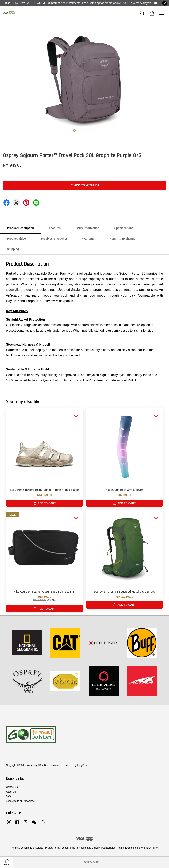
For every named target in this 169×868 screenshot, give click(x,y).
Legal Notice (68, 848)
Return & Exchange (122, 239)
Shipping (13, 249)
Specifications (124, 228)
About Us (11, 792)
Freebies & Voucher (54, 239)
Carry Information (87, 228)
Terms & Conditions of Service (27, 848)
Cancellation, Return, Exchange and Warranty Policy (130, 848)
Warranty (88, 239)
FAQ (8, 796)
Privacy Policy (53, 848)
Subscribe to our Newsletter (21, 801)
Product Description (20, 228)
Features (55, 228)
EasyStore (83, 765)
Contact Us (12, 787)
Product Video (17, 239)
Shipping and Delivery (89, 848)
